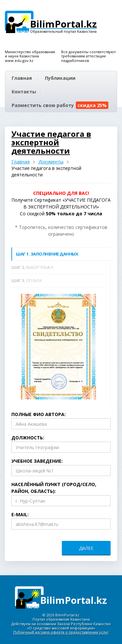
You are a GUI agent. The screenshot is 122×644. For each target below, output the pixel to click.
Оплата (27, 280)
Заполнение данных (47, 254)
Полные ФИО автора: (39, 414)
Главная (22, 78)
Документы (51, 162)
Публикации (60, 78)
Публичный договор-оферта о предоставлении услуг (61, 632)
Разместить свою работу (60, 105)
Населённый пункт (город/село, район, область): (54, 488)
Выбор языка (32, 267)
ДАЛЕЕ (86, 548)
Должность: (28, 438)
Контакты (24, 92)
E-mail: (20, 514)
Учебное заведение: (37, 461)
